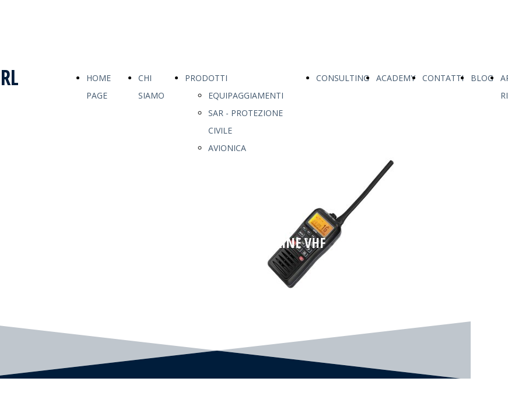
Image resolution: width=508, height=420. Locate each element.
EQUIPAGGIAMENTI (246, 95)
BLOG (482, 78)
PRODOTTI (206, 78)
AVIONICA (227, 148)
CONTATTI (443, 78)
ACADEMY (396, 78)
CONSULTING (343, 78)
